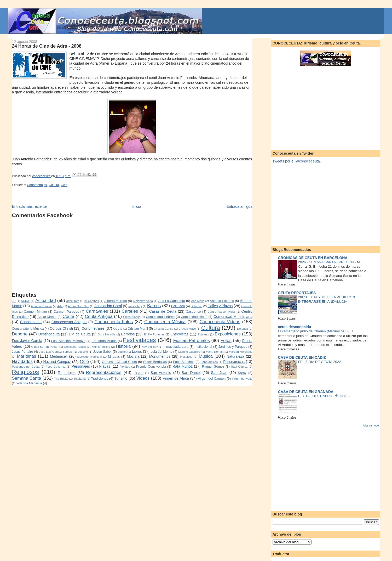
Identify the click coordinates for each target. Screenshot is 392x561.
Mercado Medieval (89, 357)
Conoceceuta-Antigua (69, 322)
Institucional (203, 347)
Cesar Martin (47, 317)
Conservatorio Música (28, 329)
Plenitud (125, 367)
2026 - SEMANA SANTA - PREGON (327, 262)
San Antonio (161, 373)
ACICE (25, 301)
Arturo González (79, 306)
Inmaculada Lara (176, 347)
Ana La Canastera (172, 301)
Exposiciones (228, 334)
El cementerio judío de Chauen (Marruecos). (313, 331)
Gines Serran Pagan (45, 347)
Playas (105, 366)
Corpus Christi (61, 328)
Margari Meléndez (241, 352)
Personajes (81, 366)
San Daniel (191, 373)
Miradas (114, 357)
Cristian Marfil (138, 329)
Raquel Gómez (213, 367)
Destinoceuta (49, 334)
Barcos (154, 306)
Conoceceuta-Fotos (114, 322)
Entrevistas (179, 334)
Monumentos (160, 356)
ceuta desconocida (295, 327)
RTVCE (139, 373)
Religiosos (25, 372)
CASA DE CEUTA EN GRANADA (306, 392)
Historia (123, 346)
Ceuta (68, 316)
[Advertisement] (132, 255)
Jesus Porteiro (22, 352)
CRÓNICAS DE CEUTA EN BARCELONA (313, 258)
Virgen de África (176, 378)
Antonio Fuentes (222, 301)
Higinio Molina (101, 347)
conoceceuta (42, 176)
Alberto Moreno (116, 301)
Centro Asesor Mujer (222, 312)
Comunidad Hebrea (160, 317)
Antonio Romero (41, 306)
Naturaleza (235, 356)
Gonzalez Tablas (75, 347)
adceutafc (73, 301)
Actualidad (46, 301)
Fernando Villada (104, 341)
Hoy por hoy (150, 347)
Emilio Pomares (154, 334)
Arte (60, 306)
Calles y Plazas (220, 306)
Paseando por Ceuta (26, 367)
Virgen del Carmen (212, 379)
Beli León (178, 306)
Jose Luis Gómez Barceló (56, 352)
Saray (242, 373)
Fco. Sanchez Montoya (68, 341)
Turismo (121, 378)
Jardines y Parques (233, 347)
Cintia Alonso (132, 317)
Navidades (22, 361)
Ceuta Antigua (99, 316)
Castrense (193, 312)
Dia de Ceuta (80, 334)
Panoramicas (209, 362)
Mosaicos (186, 357)
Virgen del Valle (242, 379)
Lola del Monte (161, 352)
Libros (137, 351)
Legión (122, 352)
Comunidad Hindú (194, 317)
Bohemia (197, 306)
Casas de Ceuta (163, 311)
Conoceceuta (31, 322)
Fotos (226, 341)
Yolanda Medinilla (29, 383)
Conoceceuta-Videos (220, 322)
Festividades (139, 340)
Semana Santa (26, 378)
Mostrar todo (371, 425)
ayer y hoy (135, 306)
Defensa (243, 329)
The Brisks (61, 379)
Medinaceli (59, 356)
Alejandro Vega (143, 301)
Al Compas (92, 301)
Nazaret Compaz (57, 362)
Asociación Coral (108, 306)
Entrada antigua (240, 206)
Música (206, 356)
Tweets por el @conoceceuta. (297, 161)
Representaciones (104, 372)
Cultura (54, 185)
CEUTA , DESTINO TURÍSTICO (323, 396)
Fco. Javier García (27, 341)
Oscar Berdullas (155, 362)
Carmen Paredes (66, 312)
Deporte (20, 334)
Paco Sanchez (184, 362)
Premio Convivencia (151, 367)
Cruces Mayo (187, 329)
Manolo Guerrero (189, 352)
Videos (143, 378)
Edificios (128, 334)
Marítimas (26, 356)
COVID (118, 329)
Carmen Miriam (35, 312)
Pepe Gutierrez (56, 367)
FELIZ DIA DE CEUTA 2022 (320, 362)
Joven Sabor (103, 352)
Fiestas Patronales (192, 341)
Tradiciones (100, 379)
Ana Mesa (198, 301)
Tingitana (80, 379)
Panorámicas (234, 362)
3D (14, 301)
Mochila (133, 356)
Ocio (64, 185)
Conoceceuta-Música (165, 322)
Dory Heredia (106, 334)
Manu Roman (215, 352)
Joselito (83, 352)
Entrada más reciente (29, 206)
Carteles (130, 311)
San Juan (219, 373)
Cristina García (163, 329)
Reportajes (67, 373)
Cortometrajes (37, 185)
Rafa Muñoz (183, 366)
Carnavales (97, 311)
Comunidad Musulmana (233, 317)
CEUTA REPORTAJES (297, 293)
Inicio (137, 206)
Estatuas (203, 334)
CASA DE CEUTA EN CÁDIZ (302, 357)
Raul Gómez (239, 367)
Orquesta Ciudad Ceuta (119, 362)
